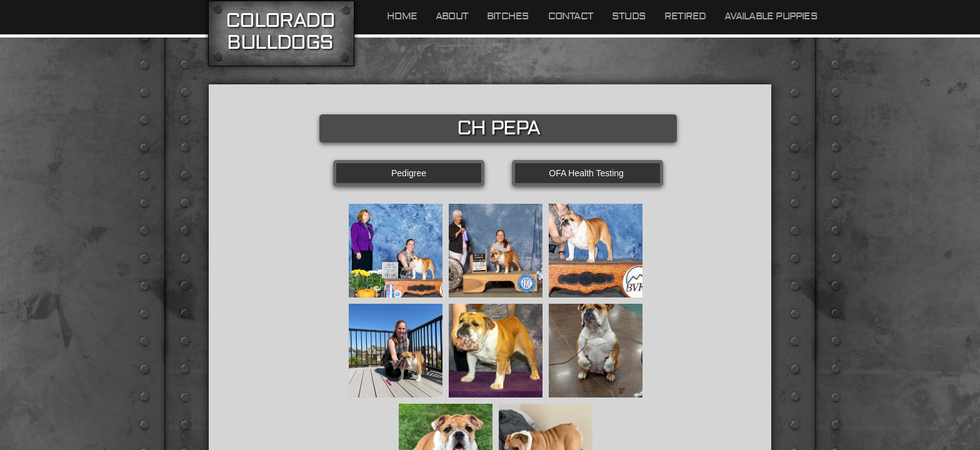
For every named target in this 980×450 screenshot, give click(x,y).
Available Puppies (771, 16)
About (452, 16)
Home (402, 16)
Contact (571, 16)
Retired (685, 16)
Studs (629, 16)
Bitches (508, 16)
